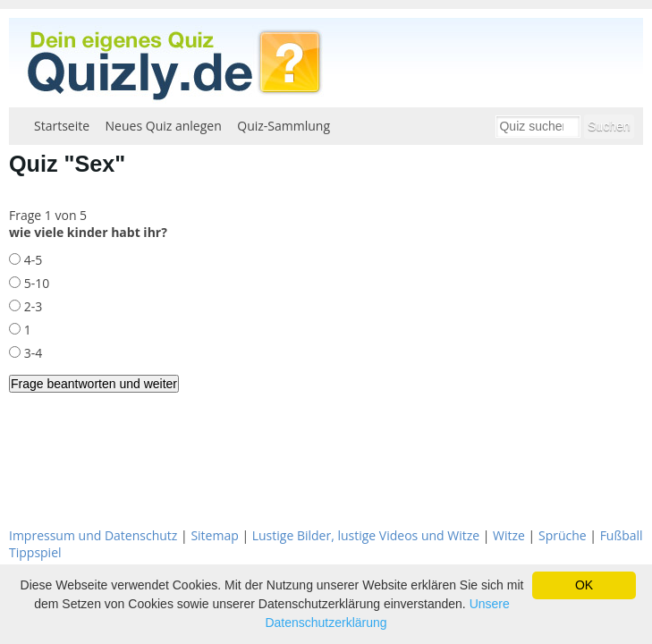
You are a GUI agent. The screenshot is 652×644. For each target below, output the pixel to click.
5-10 (35, 283)
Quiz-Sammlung (284, 126)
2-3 (31, 306)
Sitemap (214, 535)
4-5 (31, 260)
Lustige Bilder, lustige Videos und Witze (366, 535)
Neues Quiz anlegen (164, 126)
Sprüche (563, 535)
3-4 (31, 353)
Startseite (62, 126)
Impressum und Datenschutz (93, 535)
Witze (509, 535)
